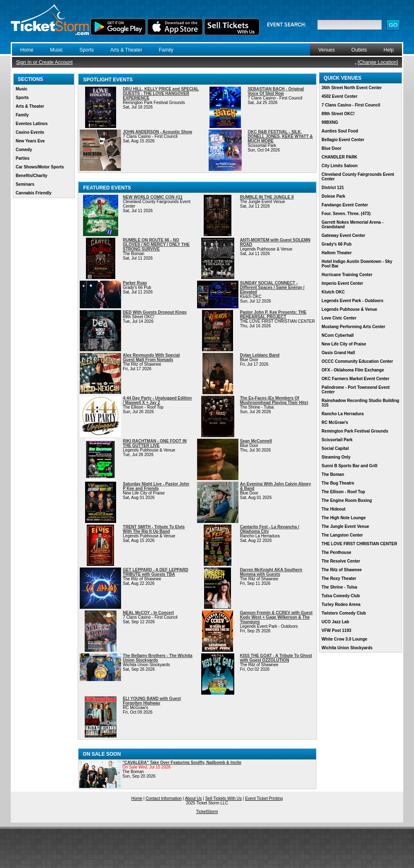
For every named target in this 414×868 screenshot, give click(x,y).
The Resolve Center (341, 561)
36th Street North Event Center (352, 88)
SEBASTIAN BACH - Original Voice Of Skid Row (276, 91)
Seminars (25, 184)
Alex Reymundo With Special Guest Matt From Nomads (151, 357)
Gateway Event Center (343, 235)
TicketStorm (207, 812)
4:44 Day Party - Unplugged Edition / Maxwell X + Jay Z (157, 400)
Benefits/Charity (32, 176)
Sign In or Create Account (44, 62)
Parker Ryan (135, 283)
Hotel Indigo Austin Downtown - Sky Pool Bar (357, 264)
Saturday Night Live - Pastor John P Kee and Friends (156, 486)
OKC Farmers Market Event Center (355, 379)
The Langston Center (342, 535)
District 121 (333, 188)
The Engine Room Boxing (347, 500)
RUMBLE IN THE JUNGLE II (267, 197)
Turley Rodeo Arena (341, 604)
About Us (193, 798)
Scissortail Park (337, 440)
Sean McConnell (256, 441)
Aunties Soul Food (340, 131)
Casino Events (30, 132)
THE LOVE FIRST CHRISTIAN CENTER (359, 544)
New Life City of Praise (344, 344)
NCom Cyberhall (338, 335)
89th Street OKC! (338, 114)
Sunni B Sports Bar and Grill (349, 466)
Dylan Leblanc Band (260, 355)
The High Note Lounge (344, 518)
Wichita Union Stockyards (347, 648)
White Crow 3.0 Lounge (344, 639)
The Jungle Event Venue (345, 526)
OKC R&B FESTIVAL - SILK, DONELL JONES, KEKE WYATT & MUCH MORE (280, 136)
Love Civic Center (339, 318)
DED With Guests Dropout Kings (155, 312)
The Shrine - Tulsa (339, 587)
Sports (87, 50)
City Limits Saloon (339, 166)
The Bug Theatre (338, 483)
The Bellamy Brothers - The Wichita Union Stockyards (157, 658)
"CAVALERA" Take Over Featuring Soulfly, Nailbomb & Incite (182, 763)
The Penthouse (336, 552)
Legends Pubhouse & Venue (349, 309)
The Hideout (333, 509)
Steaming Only (336, 457)
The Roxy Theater (339, 578)
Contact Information (164, 798)
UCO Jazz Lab (335, 622)
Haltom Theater (337, 253)
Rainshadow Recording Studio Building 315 (360, 403)
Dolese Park (333, 196)
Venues (326, 50)
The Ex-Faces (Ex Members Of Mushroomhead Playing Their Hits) (274, 400)
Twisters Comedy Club (344, 613)
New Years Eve (30, 141)
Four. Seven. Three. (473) (346, 214)
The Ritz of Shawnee (341, 570)
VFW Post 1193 (336, 630)
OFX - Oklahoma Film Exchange (353, 370)
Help (389, 50)
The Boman (333, 474)
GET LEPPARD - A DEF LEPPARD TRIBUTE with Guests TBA (155, 572)
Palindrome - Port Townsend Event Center (356, 390)
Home (27, 50)
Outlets (359, 50)
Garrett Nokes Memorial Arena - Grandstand (352, 225)
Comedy (24, 150)
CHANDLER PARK (339, 157)
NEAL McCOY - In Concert (148, 613)
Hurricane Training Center (347, 275)
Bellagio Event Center (343, 140)
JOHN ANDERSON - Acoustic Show (157, 132)
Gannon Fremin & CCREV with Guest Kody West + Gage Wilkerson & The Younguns (276, 617)
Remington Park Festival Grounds (355, 431)
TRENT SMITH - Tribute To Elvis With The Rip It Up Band (154, 529)
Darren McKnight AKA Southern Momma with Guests (271, 572)
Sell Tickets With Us (224, 798)
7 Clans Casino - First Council (351, 105)
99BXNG (330, 122)
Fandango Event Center (345, 205)
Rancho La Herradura (343, 414)
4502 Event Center (339, 96)
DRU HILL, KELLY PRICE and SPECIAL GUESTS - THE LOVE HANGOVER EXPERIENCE (161, 93)
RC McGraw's (335, 422)
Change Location (378, 62)
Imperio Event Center (342, 283)
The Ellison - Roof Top (343, 492)
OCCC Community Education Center (357, 361)
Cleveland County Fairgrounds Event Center (358, 177)
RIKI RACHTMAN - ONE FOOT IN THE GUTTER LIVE (155, 443)
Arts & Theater (126, 50)
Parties (23, 158)
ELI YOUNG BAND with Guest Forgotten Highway (152, 701)
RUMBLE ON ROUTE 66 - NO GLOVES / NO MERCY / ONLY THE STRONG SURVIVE (156, 245)
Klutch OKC (333, 292)
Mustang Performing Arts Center (353, 327)
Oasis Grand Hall (338, 353)
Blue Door (331, 148)
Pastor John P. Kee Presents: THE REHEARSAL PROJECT (273, 315)
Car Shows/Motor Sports (40, 167)
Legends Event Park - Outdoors (352, 301)
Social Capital (335, 448)
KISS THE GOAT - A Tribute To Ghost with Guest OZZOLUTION (276, 658)
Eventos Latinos (32, 124)
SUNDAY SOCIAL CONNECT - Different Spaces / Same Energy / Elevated (272, 287)
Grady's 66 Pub (336, 244)
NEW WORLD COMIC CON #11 (152, 197)
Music (56, 50)
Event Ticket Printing (264, 798)
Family (166, 50)
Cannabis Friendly (34, 193)
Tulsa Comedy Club (341, 596)
